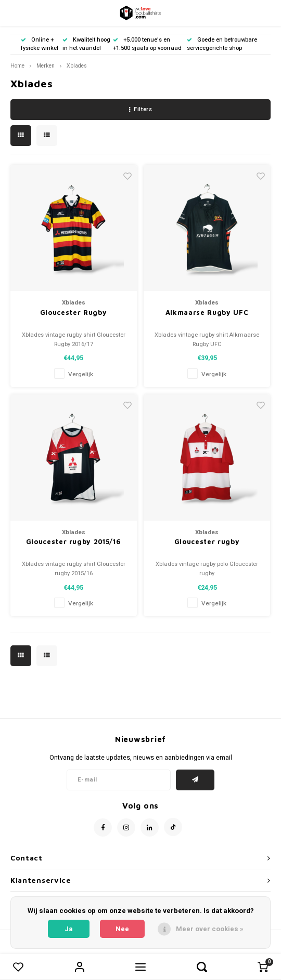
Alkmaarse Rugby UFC (207, 312)
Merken (46, 66)
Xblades (77, 66)
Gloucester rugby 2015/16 (74, 541)
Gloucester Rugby (73, 312)
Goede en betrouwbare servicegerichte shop (222, 44)
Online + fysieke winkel (40, 44)
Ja (69, 929)
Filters (140, 109)
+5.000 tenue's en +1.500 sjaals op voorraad (147, 44)
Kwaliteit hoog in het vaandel (86, 44)
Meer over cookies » (210, 929)
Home (17, 66)
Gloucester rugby (207, 541)
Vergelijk (81, 374)
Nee (122, 929)
